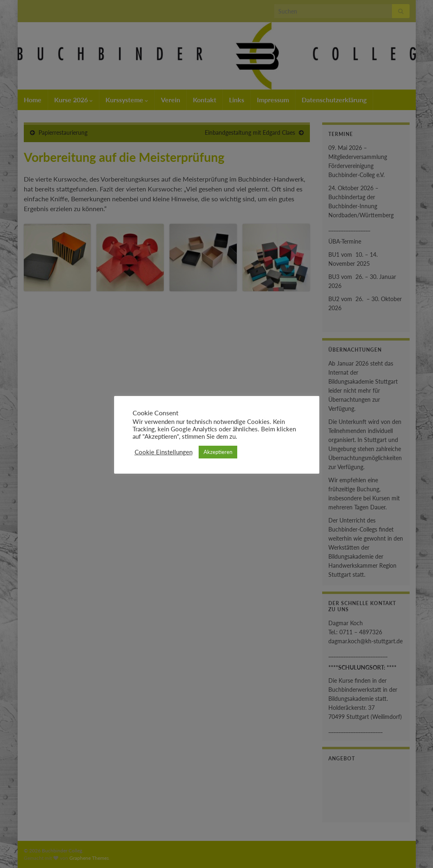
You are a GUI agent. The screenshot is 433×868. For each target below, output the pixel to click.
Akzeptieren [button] (218, 452)
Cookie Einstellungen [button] (164, 452)
